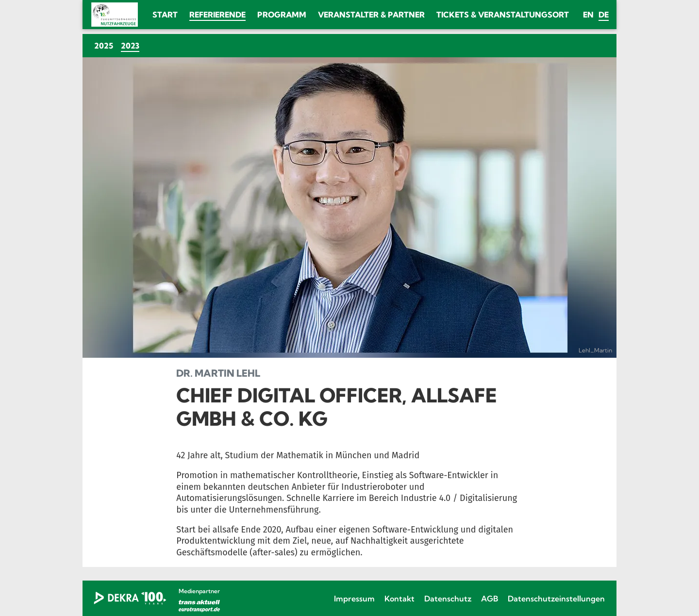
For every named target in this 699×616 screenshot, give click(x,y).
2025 (104, 46)
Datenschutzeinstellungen (556, 599)
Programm (282, 15)
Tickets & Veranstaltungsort (503, 15)
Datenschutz (448, 599)
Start (165, 15)
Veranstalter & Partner (371, 15)
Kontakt (399, 599)
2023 (132, 45)
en (588, 15)
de (604, 15)
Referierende (217, 15)
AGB (490, 599)
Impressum (354, 599)
